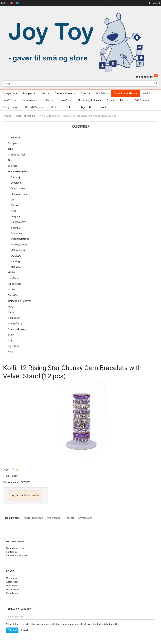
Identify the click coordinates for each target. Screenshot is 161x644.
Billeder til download (17, 555)
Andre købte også (33, 518)
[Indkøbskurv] (147, 77)
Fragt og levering (15, 548)
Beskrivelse (12, 518)
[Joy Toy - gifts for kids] (74, 41)
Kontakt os (12, 552)
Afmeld (25, 630)
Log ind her (17, 495)
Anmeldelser (85, 518)
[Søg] (156, 84)
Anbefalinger (54, 518)
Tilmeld (12, 630)
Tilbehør (70, 518)
